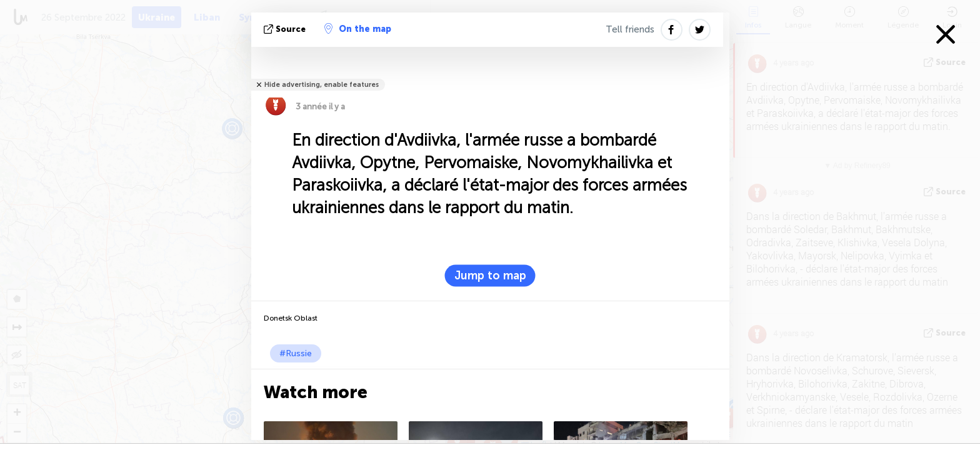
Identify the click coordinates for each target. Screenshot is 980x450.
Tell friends (630, 29)
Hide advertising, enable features (322, 85)
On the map (358, 29)
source (286, 29)
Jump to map (490, 276)
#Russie (296, 353)
